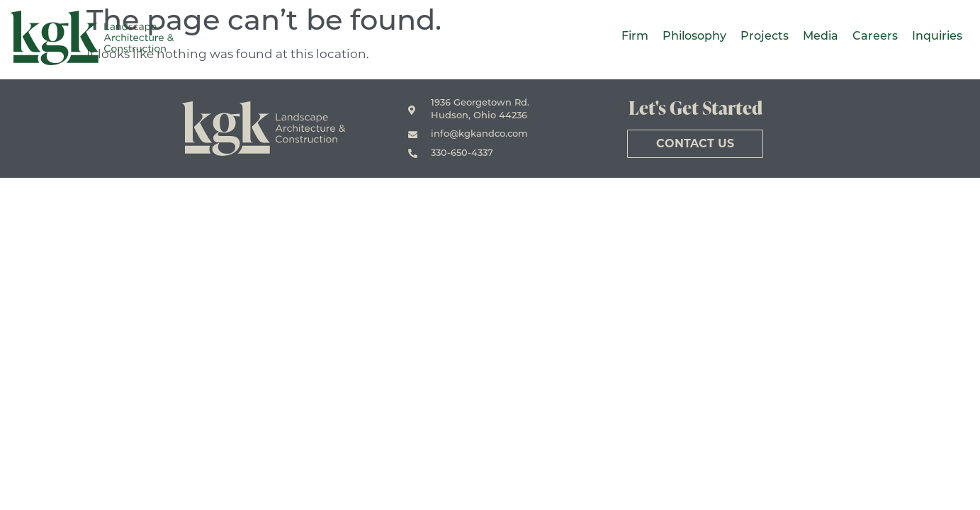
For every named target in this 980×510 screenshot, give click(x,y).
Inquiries (937, 37)
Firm (635, 37)
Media (821, 37)
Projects (765, 37)
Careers (875, 37)
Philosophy (694, 37)
